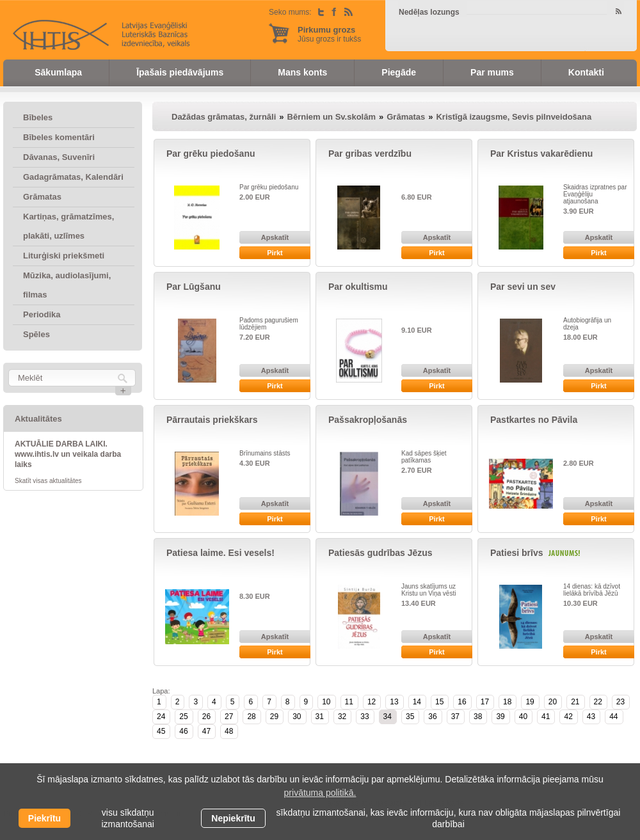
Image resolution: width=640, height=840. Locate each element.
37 (455, 717)
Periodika (42, 314)
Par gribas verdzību (370, 154)
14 (417, 702)
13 (394, 702)
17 (485, 702)
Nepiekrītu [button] (233, 818)
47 (206, 731)
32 (342, 717)
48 (229, 731)
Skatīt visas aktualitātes (48, 481)
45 (161, 731)
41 (546, 717)
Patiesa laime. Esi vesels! (220, 553)
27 (229, 717)
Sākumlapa (58, 72)
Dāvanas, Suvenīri (59, 157)
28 (251, 717)
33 (364, 717)
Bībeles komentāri (59, 137)
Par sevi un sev (523, 287)
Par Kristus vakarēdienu (541, 154)
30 (297, 717)
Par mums (492, 72)
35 (410, 717)
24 (161, 717)
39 (500, 717)
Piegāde (399, 72)
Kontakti (586, 72)
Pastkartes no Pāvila (534, 420)
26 (206, 717)
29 (274, 717)
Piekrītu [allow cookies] (44, 818)
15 (439, 702)
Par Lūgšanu (194, 287)
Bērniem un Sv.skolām (332, 117)
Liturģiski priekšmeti (64, 256)
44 (613, 717)
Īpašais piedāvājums (180, 72)
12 (372, 702)
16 (462, 702)
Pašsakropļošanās (368, 420)
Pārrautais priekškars (212, 420)
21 (575, 702)
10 (326, 702)
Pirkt (275, 253)
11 (349, 702)
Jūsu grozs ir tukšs (329, 34)
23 (620, 702)
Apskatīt (275, 237)
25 (183, 717)
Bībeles (38, 117)
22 (598, 702)
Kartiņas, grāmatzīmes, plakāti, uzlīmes (68, 226)
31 (320, 717)
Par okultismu (358, 287)
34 (388, 717)
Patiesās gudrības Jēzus (380, 553)
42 (568, 717)
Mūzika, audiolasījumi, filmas (67, 285)
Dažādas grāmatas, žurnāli (224, 117)
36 (432, 717)
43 (591, 717)
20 (553, 702)
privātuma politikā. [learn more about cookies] (320, 793)
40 (523, 717)
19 (530, 702)
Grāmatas (42, 197)
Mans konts (302, 72)
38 (478, 717)
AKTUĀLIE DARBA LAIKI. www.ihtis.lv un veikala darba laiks (68, 454)
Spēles (36, 334)
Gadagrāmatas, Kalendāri (73, 177)
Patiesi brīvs (517, 553)
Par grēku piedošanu (211, 154)
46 (183, 731)
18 (507, 702)
